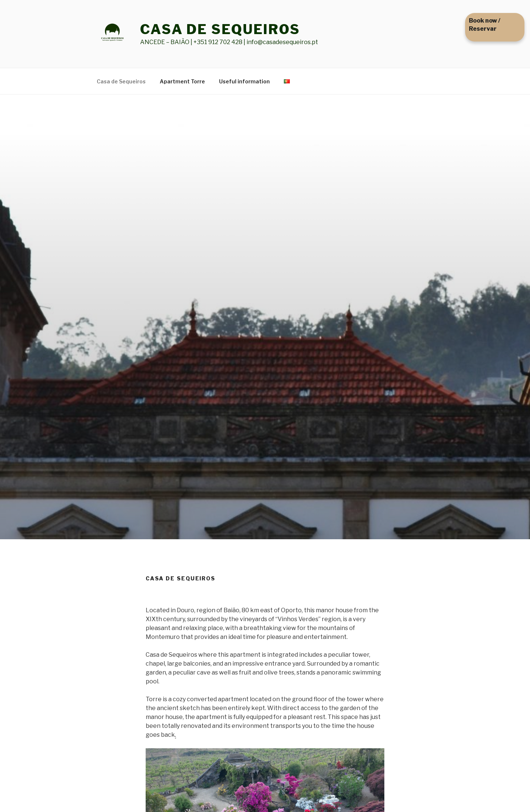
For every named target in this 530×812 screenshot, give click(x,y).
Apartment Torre (182, 81)
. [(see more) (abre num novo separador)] (175, 735)
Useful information (244, 81)
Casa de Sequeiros (121, 81)
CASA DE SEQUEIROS (220, 29)
